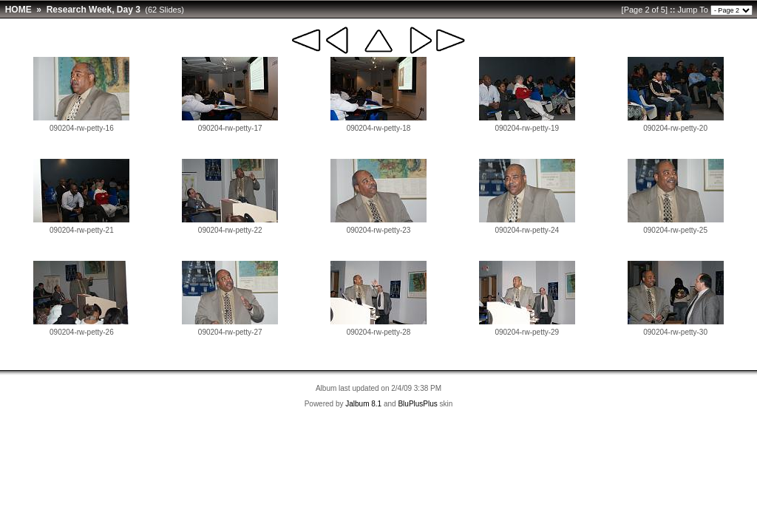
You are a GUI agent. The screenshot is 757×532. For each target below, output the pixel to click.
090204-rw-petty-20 (675, 128)
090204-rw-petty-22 (230, 230)
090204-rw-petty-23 (379, 230)
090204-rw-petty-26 (82, 332)
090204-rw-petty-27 (230, 332)
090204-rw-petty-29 (527, 332)
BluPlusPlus (417, 404)
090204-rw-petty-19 (527, 128)
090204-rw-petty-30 (675, 332)
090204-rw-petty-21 (82, 230)
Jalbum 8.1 (363, 404)
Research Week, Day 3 (94, 10)
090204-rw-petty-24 (527, 230)
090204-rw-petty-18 (379, 128)
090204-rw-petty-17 (230, 128)
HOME (18, 10)
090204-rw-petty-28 (379, 332)
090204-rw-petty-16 (82, 128)
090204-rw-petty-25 (675, 230)
